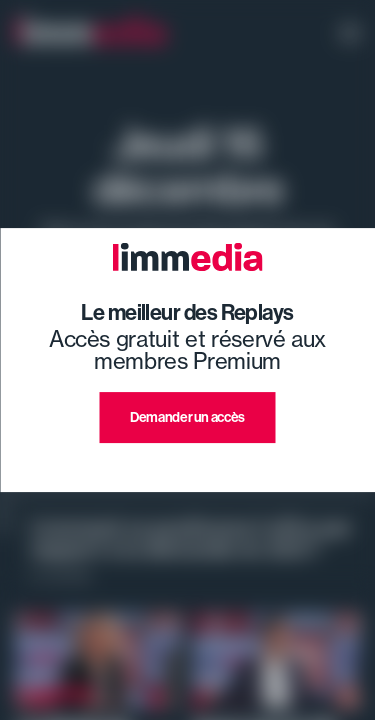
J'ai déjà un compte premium (187, 466)
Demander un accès (187, 417)
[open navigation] (350, 35)
